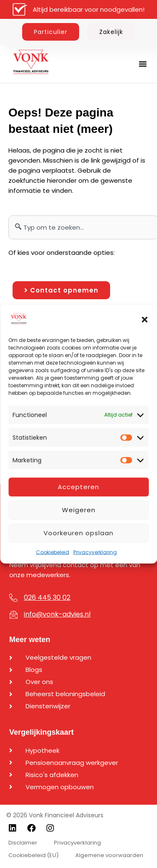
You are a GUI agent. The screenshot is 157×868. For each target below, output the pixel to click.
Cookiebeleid (53, 552)
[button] (144, 319)
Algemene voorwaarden (109, 855)
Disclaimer (23, 843)
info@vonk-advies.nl (57, 614)
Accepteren (78, 487)
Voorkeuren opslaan (78, 533)
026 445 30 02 (47, 597)
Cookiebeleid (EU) (33, 855)
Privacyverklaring (95, 552)
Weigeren (79, 510)
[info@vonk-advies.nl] (13, 614)
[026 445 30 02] (13, 598)
